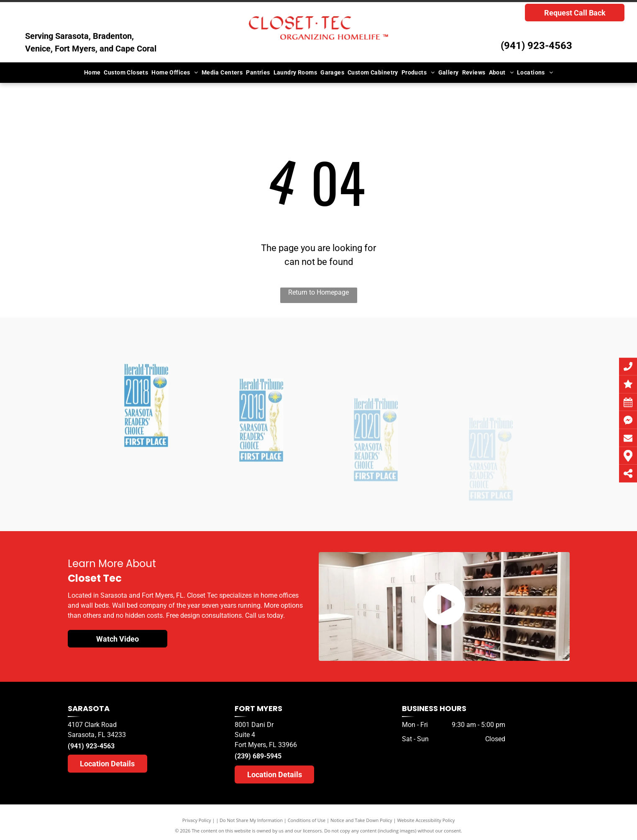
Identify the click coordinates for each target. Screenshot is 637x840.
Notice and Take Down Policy (361, 820)
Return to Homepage (318, 292)
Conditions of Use (307, 820)
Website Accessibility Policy (426, 820)
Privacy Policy (197, 820)
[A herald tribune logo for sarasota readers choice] (146, 450)
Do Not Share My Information (251, 820)
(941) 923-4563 (536, 46)
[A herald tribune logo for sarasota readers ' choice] (261, 466)
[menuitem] (92, 73)
